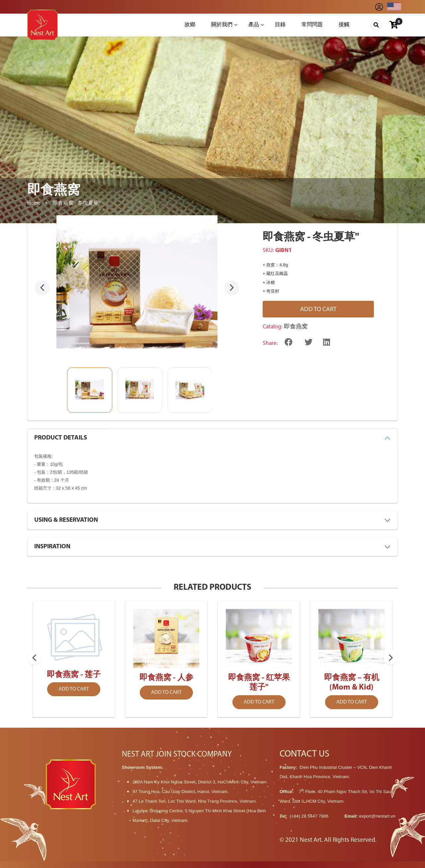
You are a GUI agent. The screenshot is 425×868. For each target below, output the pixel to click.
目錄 (280, 25)
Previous (42, 288)
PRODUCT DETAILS (61, 438)
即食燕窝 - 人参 (166, 678)
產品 (254, 25)
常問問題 (312, 25)
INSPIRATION (52, 547)
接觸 (344, 25)
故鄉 (190, 25)
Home (34, 203)
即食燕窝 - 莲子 (74, 675)
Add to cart (318, 310)
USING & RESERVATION (66, 520)
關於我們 (222, 25)
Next (232, 288)
